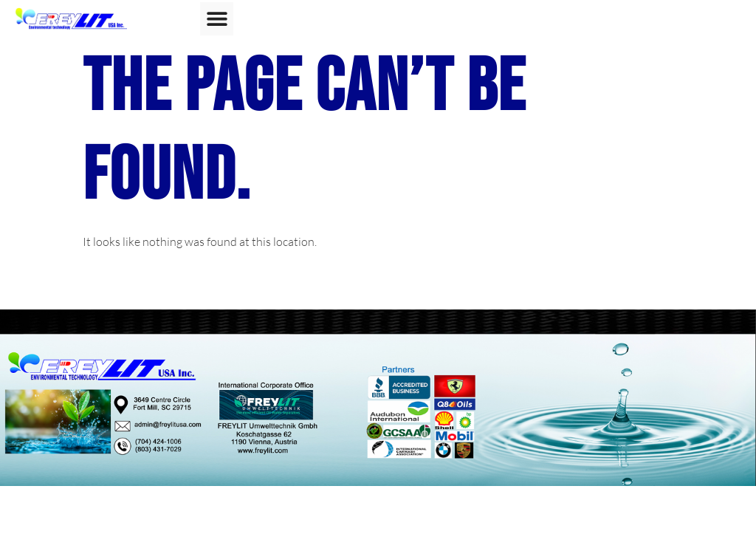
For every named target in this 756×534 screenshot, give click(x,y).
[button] (217, 19)
